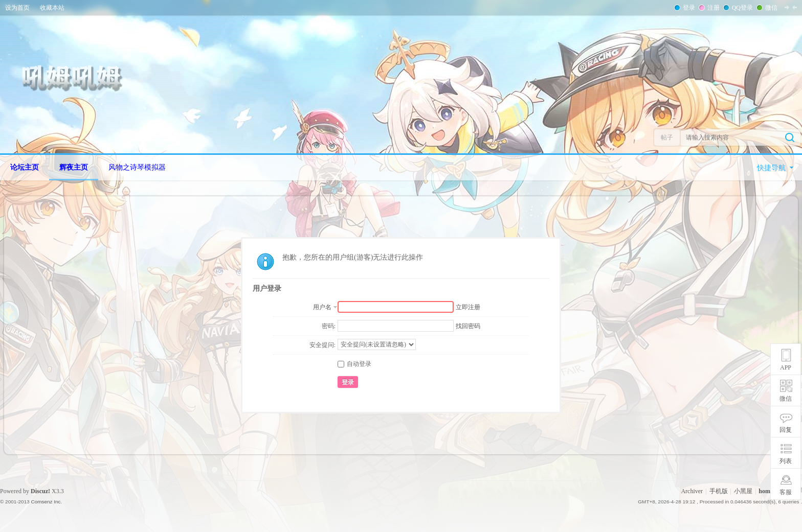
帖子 (667, 137)
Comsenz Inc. (46, 502)
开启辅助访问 (799, 7)
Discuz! (40, 491)
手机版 (719, 491)
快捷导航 (771, 168)
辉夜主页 (74, 167)
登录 (688, 8)
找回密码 (468, 326)
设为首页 (17, 8)
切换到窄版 (791, 7)
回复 (786, 430)
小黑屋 (743, 491)
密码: (329, 326)
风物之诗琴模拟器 (137, 167)
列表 (786, 461)
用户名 (322, 307)
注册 (712, 8)
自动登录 (354, 364)
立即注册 (468, 307)
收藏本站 (52, 8)
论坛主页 (25, 167)
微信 (770, 8)
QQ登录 (741, 8)
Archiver (692, 491)
